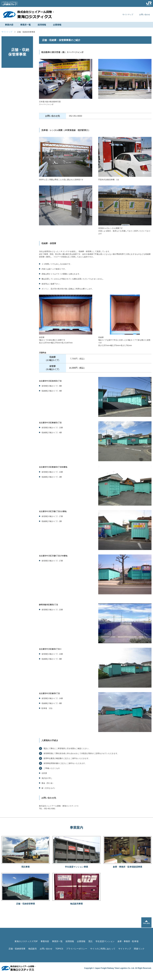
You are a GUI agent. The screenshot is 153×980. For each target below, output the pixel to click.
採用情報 (42, 25)
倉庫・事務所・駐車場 (128, 941)
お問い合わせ (145, 15)
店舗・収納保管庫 (17, 949)
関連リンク (139, 949)
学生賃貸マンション (105, 941)
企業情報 (57, 25)
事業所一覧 (25, 25)
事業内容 (9, 25)
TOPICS (59, 949)
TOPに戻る (146, 924)
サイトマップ (128, 15)
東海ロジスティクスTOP (26, 941)
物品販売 (33, 949)
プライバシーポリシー (77, 949)
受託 (90, 941)
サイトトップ (7, 32)
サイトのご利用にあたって (103, 949)
